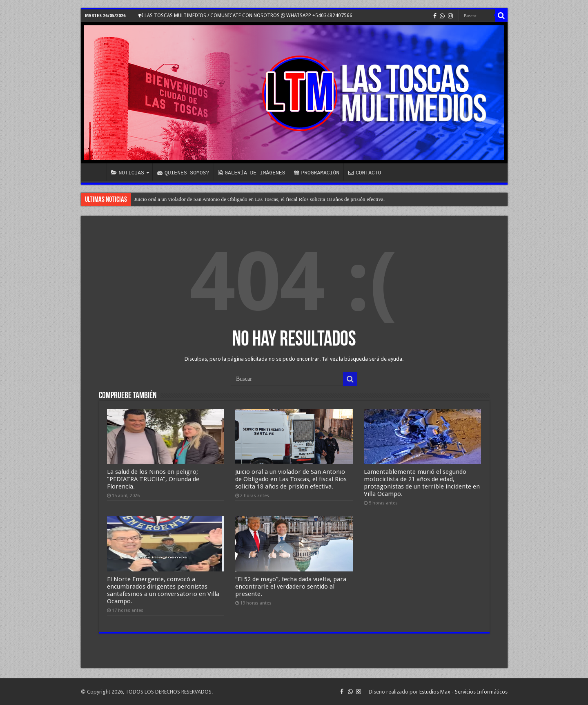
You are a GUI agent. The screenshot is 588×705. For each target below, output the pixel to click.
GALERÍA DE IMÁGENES (252, 173)
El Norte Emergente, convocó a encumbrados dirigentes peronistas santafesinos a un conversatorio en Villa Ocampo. (163, 590)
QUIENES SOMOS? (183, 173)
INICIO (96, 172)
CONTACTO (365, 173)
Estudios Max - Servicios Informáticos (463, 692)
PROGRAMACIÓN (317, 173)
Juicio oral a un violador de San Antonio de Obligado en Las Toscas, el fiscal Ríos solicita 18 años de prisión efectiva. (260, 199)
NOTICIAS (128, 173)
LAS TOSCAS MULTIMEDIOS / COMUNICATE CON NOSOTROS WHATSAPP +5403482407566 (245, 16)
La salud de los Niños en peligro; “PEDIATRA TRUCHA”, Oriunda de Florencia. (153, 479)
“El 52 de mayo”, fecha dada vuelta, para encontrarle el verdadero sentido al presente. (291, 587)
